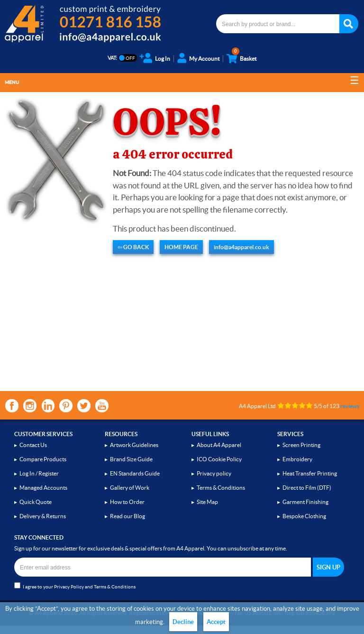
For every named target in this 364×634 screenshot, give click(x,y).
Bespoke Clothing (304, 516)
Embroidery (297, 459)
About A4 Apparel (219, 445)
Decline (183, 622)
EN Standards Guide (135, 473)
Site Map (207, 502)
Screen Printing (301, 445)
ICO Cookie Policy (219, 459)
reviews (350, 406)
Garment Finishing (305, 502)
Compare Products (43, 459)
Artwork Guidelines (134, 445)
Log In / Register (39, 473)
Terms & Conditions (221, 488)
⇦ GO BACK (133, 247)
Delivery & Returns (43, 516)
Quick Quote (36, 502)
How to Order (127, 502)
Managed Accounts (43, 488)
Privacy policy (214, 473)
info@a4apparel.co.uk (241, 247)
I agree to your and (75, 586)
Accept (216, 622)
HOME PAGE (181, 247)
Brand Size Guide (131, 459)
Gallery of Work (130, 488)
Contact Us (33, 445)
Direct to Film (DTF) (307, 488)
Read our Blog (127, 516)
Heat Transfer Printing (310, 473)
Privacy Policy (69, 587)
